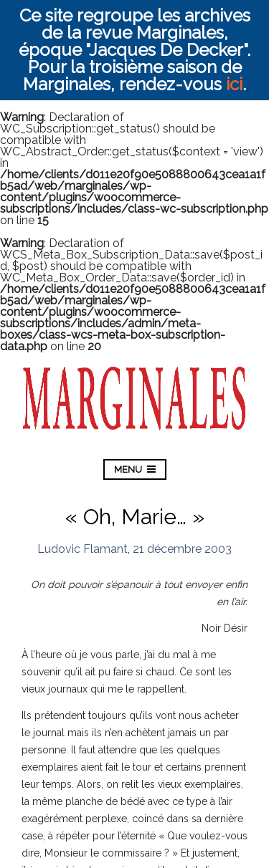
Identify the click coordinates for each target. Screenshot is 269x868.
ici (234, 84)
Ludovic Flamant (82, 549)
